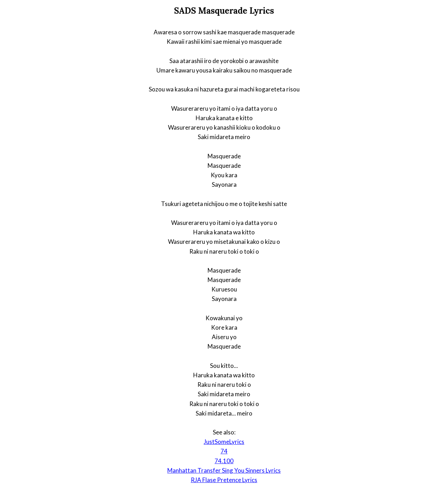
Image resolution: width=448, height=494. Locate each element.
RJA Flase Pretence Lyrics (224, 480)
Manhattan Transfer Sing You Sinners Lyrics (224, 470)
